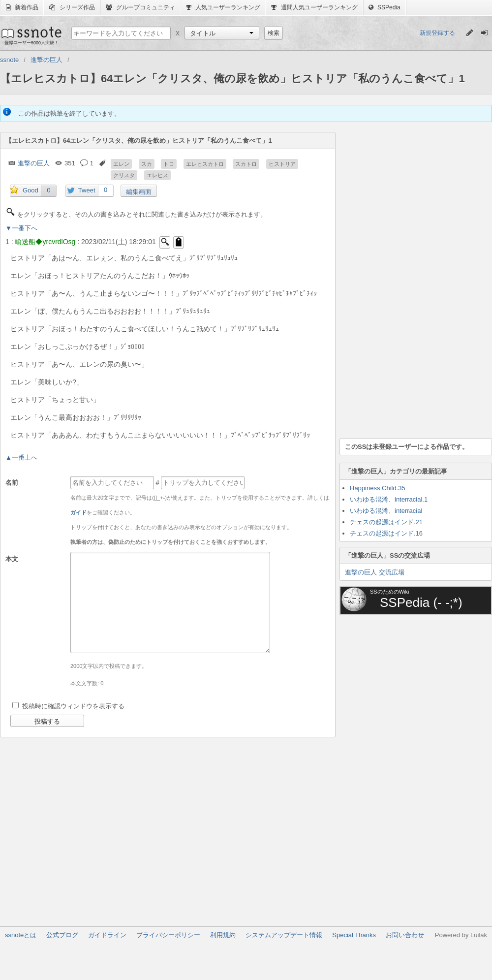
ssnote (31, 35)
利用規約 (223, 935)
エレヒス (157, 175)
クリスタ (124, 175)
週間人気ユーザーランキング (314, 7)
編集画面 (139, 192)
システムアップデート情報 (284, 935)
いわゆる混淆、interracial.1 (389, 499)
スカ (147, 164)
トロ (169, 164)
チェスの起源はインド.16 (386, 533)
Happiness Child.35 (378, 488)
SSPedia (384, 7)
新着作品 (22, 7)
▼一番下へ (21, 228)
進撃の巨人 (34, 163)
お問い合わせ (405, 935)
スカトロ (246, 164)
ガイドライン (107, 935)
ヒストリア (282, 164)
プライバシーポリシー (168, 935)
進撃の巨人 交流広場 (375, 572)
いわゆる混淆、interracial (386, 511)
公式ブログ (62, 935)
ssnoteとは (21, 935)
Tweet (87, 190)
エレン (121, 164)
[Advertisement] (381, 280)
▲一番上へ (21, 458)
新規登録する (437, 33)
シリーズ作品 (72, 7)
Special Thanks (354, 935)
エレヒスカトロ (205, 164)
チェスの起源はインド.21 (386, 522)
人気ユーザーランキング (223, 7)
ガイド (78, 512)
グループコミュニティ (140, 7)
